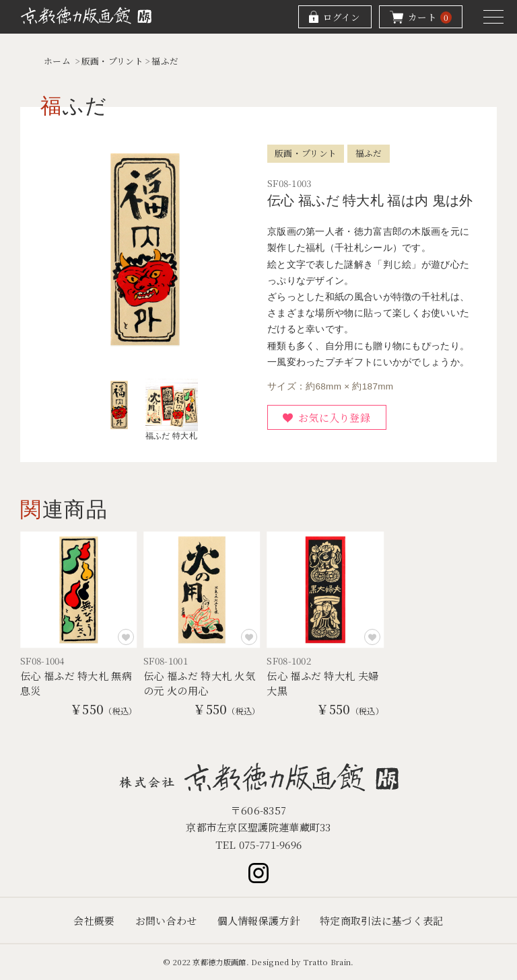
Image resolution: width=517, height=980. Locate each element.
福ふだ (165, 61)
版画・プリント (112, 61)
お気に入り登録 (334, 417)
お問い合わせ (166, 920)
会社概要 (94, 920)
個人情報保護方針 (258, 920)
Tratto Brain (327, 962)
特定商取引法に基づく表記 (382, 920)
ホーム (57, 61)
